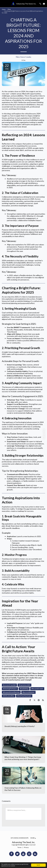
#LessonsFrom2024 (9, 685)
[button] (3, 4)
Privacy (26, 847)
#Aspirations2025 (24, 685)
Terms (19, 847)
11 (7, 741)
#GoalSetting (24, 689)
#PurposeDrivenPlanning (11, 692)
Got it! (38, 865)
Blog (9, 9)
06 (7, 710)
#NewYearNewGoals (24, 696)
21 (7, 772)
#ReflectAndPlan (9, 696)
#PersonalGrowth (37, 689)
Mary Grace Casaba (23, 57)
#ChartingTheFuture (10, 689)
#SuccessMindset (28, 692)
